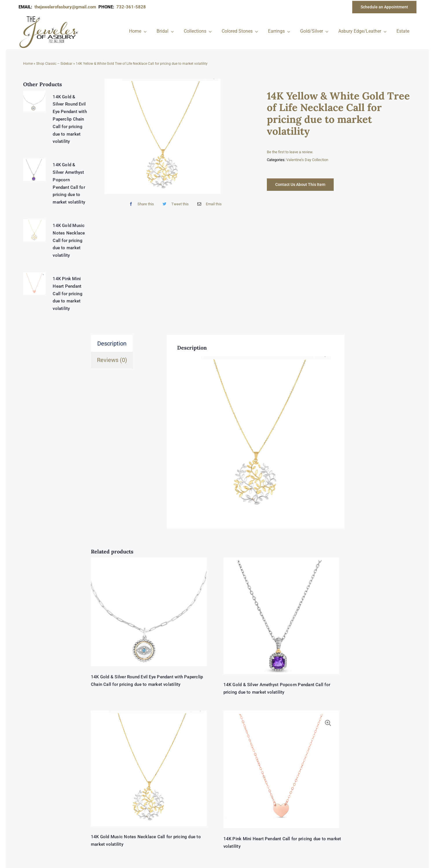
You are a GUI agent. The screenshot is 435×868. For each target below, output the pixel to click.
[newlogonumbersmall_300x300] (49, 17)
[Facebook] (140, 204)
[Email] (208, 204)
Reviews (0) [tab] (112, 360)
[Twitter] (174, 204)
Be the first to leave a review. (290, 152)
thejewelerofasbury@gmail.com (66, 7)
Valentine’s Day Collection (307, 160)
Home (28, 64)
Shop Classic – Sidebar (54, 64)
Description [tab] (112, 343)
